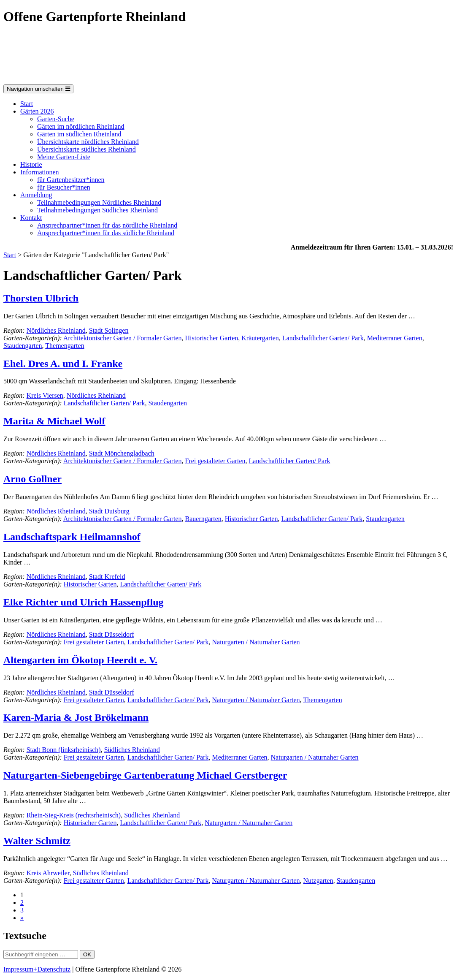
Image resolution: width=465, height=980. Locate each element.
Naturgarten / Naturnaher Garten (256, 642)
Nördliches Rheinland (56, 330)
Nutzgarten (318, 881)
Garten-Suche (56, 119)
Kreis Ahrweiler (48, 873)
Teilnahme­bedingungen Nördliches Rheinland (99, 202)
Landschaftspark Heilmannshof (72, 537)
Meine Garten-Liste (64, 157)
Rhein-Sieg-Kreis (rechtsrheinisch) (74, 815)
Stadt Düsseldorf (112, 634)
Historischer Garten (212, 338)
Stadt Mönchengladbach (122, 453)
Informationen (40, 172)
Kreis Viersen (45, 395)
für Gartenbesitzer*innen (71, 180)
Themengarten (65, 346)
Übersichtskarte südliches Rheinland (87, 149)
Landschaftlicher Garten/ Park (323, 338)
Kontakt (31, 218)
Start (27, 104)
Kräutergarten (260, 338)
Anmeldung (36, 195)
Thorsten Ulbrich (41, 298)
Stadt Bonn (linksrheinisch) (64, 750)
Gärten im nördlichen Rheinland (81, 126)
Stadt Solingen (109, 330)
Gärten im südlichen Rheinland (79, 134)
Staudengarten (23, 346)
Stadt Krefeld (107, 577)
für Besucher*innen (64, 187)
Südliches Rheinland (132, 750)
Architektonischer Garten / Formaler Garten (123, 338)
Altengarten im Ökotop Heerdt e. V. (80, 660)
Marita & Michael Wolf (54, 421)
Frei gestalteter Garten (215, 461)
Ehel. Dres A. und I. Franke (63, 364)
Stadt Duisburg (109, 511)
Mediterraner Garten (395, 338)
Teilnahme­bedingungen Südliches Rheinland (97, 210)
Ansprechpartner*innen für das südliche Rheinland (106, 233)
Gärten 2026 (37, 111)
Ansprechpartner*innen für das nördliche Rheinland (107, 225)
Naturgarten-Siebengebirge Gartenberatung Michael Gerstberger (145, 775)
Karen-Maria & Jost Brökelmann (76, 717)
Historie (31, 164)
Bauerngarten (203, 519)
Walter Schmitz (37, 841)
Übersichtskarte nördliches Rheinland (88, 142)
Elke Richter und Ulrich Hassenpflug (84, 602)
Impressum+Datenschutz (37, 969)
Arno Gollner (32, 479)
